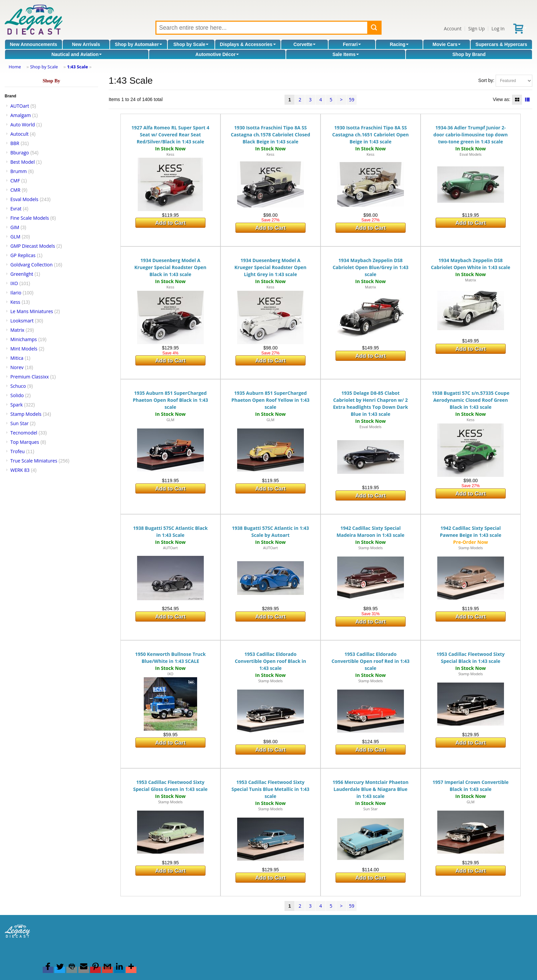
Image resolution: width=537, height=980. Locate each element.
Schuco (18, 386)
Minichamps (24, 339)
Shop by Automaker (138, 44)
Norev (17, 367)
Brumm (19, 171)
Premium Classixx (30, 377)
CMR (15, 190)
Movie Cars (447, 44)
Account (453, 29)
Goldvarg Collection (32, 265)
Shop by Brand (469, 54)
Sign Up (477, 29)
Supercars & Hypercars (501, 44)
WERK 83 (20, 470)
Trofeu (18, 451)
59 (352, 100)
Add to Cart (170, 223)
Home (15, 67)
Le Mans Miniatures (32, 311)
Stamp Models (26, 414)
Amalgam (21, 115)
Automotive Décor (217, 54)
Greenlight (22, 274)
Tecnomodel (24, 433)
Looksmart (22, 321)
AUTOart (20, 106)
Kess (15, 302)
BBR (15, 143)
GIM (15, 227)
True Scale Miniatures (34, 461)
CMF (15, 181)
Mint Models (24, 349)
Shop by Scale (191, 44)
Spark (17, 405)
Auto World (23, 125)
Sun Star (20, 423)
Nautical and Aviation (77, 54)
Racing (399, 44)
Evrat (16, 209)
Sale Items (346, 54)
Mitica (17, 358)
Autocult (20, 134)
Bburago (20, 153)
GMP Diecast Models (33, 246)
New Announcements (34, 44)
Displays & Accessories (248, 44)
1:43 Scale (78, 67)
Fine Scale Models (30, 218)
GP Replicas (23, 255)
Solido (17, 395)
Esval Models (24, 199)
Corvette (305, 44)
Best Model (23, 162)
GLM (15, 237)
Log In (498, 29)
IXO (14, 283)
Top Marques (25, 442)
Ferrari (352, 44)
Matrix (17, 330)
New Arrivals (86, 44)
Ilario (16, 293)
